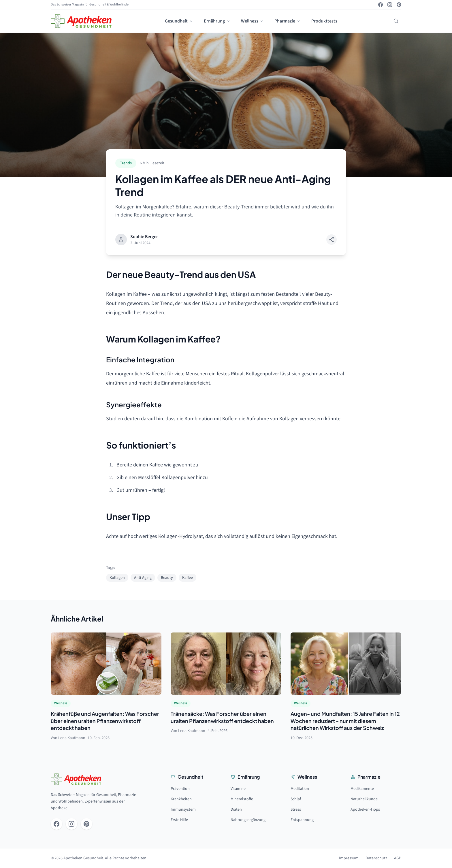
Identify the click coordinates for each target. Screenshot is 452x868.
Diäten (236, 809)
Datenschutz (376, 858)
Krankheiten (181, 799)
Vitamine (238, 789)
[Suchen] (396, 21)
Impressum (349, 858)
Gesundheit (179, 21)
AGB (398, 858)
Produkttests (324, 21)
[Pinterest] (399, 5)
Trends (126, 163)
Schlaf (296, 799)
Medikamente (362, 789)
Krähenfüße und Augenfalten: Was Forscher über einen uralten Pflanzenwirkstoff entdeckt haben (105, 721)
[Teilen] (332, 240)
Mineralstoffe (242, 799)
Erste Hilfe (179, 820)
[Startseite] (81, 21)
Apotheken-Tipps (365, 809)
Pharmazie (288, 21)
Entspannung (302, 820)
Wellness (253, 21)
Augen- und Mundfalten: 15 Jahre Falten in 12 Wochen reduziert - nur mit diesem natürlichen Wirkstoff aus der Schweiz (345, 721)
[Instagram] (390, 5)
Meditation (300, 789)
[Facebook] (381, 5)
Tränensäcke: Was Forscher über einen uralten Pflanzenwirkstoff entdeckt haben (222, 717)
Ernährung (217, 21)
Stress (296, 809)
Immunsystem (183, 809)
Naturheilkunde (364, 799)
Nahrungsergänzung (248, 820)
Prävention (180, 789)
